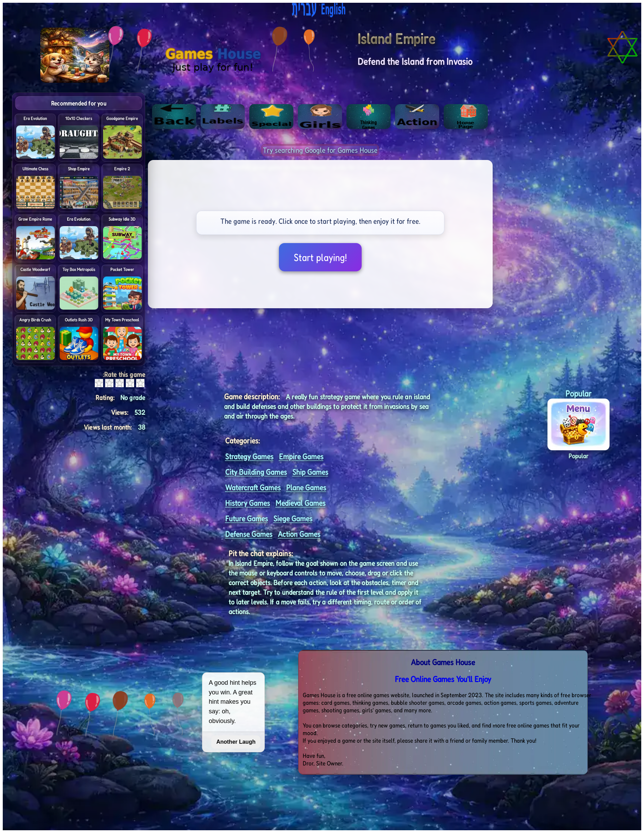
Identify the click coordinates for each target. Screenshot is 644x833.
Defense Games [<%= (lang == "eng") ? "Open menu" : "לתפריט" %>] (249, 534)
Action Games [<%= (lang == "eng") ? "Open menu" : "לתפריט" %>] (299, 534)
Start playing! (320, 257)
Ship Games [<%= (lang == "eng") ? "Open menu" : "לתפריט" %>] (310, 472)
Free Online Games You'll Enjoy (443, 679)
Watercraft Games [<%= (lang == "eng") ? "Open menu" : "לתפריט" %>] (253, 487)
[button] (578, 419)
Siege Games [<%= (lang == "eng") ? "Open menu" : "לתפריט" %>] (293, 518)
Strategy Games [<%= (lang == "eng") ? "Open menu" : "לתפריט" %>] (249, 456)
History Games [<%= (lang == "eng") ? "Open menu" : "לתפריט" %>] (248, 503)
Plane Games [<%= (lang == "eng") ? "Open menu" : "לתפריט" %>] (306, 487)
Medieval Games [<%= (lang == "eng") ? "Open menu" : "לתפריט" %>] (300, 503)
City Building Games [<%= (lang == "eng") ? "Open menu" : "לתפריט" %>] (256, 472)
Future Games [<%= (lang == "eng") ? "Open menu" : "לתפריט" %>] (246, 518)
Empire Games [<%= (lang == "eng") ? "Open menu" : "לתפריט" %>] (301, 456)
